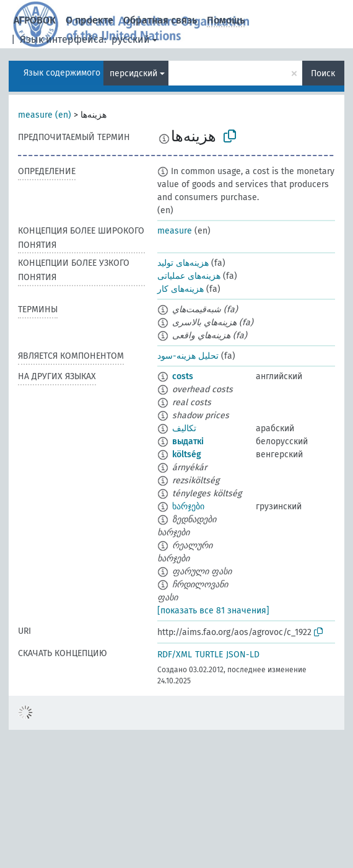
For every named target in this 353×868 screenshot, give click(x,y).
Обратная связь (160, 20)
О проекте (89, 20)
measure (175, 231)
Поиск (323, 73)
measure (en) (45, 115)
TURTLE (209, 655)
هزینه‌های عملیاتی (189, 276)
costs (183, 376)
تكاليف (184, 428)
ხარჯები (188, 506)
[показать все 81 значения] (213, 611)
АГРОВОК (35, 20)
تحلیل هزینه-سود (188, 356)
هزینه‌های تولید (183, 263)
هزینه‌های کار (181, 289)
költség (187, 454)
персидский (133, 73)
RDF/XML (175, 655)
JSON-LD (243, 655)
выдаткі (188, 441)
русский (131, 39)
